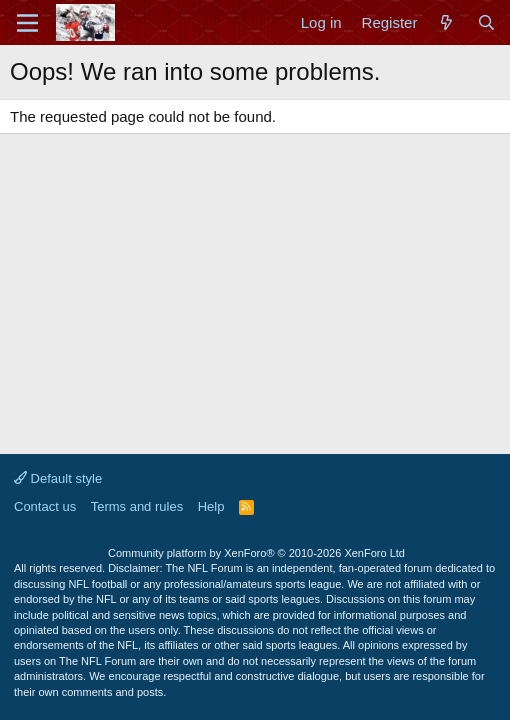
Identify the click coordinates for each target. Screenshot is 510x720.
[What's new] (446, 22)
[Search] (486, 22)
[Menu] (27, 23)
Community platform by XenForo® (256, 553)
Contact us (45, 506)
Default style (58, 478)
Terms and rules (137, 506)
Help (211, 506)
